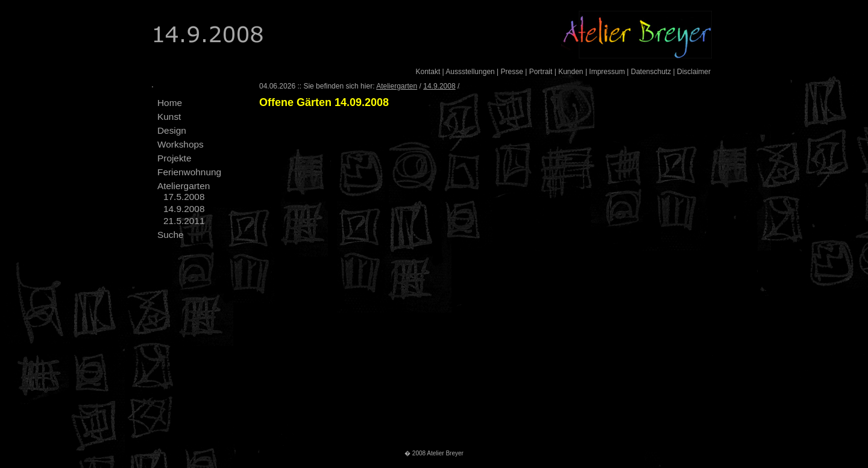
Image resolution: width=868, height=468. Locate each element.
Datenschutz (651, 72)
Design (172, 130)
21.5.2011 (184, 221)
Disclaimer (694, 72)
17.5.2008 (184, 197)
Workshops (181, 144)
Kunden (571, 72)
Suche (171, 235)
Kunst (169, 117)
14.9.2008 (184, 209)
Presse (512, 72)
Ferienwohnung (189, 172)
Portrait (541, 72)
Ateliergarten (184, 186)
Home (170, 103)
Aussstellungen (470, 72)
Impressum (607, 72)
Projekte (174, 158)
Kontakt (428, 72)
